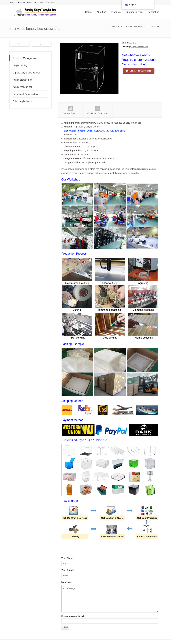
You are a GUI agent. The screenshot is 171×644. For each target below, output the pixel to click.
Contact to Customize (140, 71)
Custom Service (134, 12)
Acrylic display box (22, 66)
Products (42, 2)
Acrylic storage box (22, 80)
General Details (70, 110)
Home (13, 2)
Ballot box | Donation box (25, 94)
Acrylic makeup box (140, 47)
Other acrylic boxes (23, 101)
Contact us (32, 2)
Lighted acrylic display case (27, 73)
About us (21, 2)
